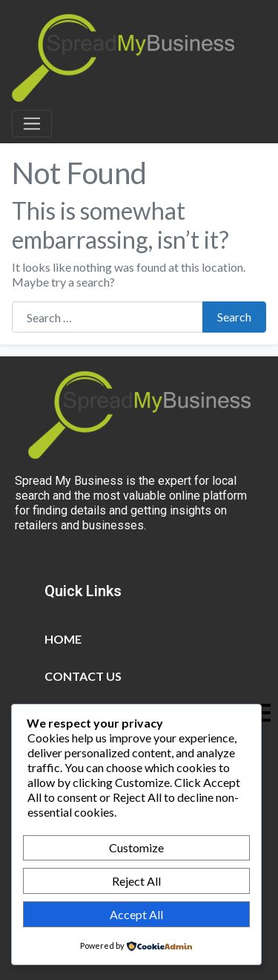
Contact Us (83, 676)
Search (234, 317)
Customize (136, 847)
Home (63, 639)
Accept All (136, 914)
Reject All (136, 881)
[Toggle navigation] (32, 124)
